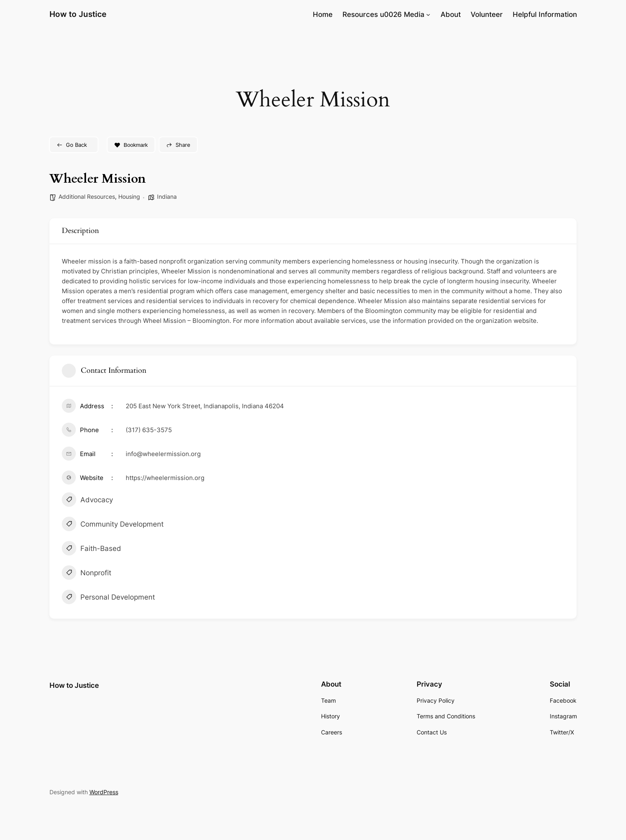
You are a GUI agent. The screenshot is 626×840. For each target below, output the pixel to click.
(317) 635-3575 (149, 430)
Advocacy (87, 501)
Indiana (167, 196)
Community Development (113, 525)
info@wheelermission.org (163, 454)
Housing (129, 196)
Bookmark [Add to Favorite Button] (131, 145)
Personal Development (108, 598)
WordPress (104, 792)
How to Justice (78, 14)
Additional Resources (87, 196)
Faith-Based (91, 549)
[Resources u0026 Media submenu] (428, 14)
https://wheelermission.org (165, 478)
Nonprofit (87, 574)
